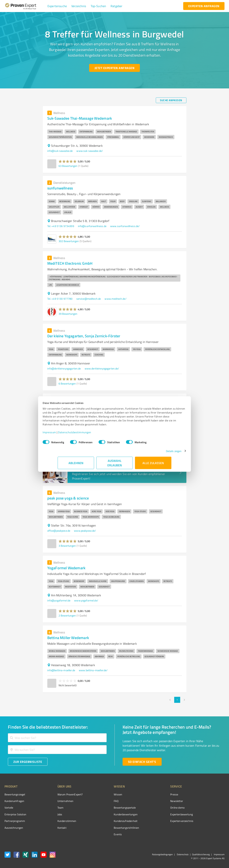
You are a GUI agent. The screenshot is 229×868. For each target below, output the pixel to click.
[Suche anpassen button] (171, 100)
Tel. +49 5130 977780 (60, 299)
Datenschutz (182, 854)
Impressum (64, 434)
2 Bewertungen (67, 615)
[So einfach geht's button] (142, 762)
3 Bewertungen (67, 546)
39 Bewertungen (68, 314)
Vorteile (9, 808)
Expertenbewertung (160, 814)
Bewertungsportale (111, 808)
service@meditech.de (89, 299)
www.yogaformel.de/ (86, 600)
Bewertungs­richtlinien (112, 828)
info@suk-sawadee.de (60, 151)
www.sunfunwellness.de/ (125, 226)
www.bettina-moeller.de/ (93, 670)
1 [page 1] (177, 700)
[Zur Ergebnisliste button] (28, 762)
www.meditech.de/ (115, 299)
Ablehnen (76, 465)
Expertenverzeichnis (161, 821)
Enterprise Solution (15, 814)
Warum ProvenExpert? (63, 794)
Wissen (104, 794)
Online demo (156, 808)
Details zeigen (159, 453)
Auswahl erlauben (115, 465)
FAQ (102, 801)
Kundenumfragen (14, 801)
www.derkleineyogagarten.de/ (102, 368)
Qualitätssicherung (201, 854)
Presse (153, 794)
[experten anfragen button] (204, 6)
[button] (57, 6)
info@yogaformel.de (59, 600)
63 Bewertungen (68, 166)
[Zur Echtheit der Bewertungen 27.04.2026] (210, 828)
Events (104, 834)
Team (53, 808)
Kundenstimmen (60, 821)
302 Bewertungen (69, 241)
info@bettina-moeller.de (61, 670)
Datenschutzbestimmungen (90, 434)
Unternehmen (58, 801)
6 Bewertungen (67, 383)
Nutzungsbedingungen (162, 854)
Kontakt (55, 828)
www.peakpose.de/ (85, 531)
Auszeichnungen (14, 828)
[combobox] (57, 738)
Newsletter (156, 801)
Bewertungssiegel (15, 794)
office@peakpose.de (59, 531)
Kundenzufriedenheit (111, 821)
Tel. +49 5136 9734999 (61, 226)
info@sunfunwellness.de (92, 226)
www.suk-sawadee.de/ (90, 151)
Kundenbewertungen (112, 814)
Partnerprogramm (15, 821)
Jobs (53, 814)
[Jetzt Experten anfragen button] (114, 68)
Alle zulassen (153, 465)
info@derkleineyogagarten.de (64, 368)
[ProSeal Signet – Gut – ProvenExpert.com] (210, 801)
